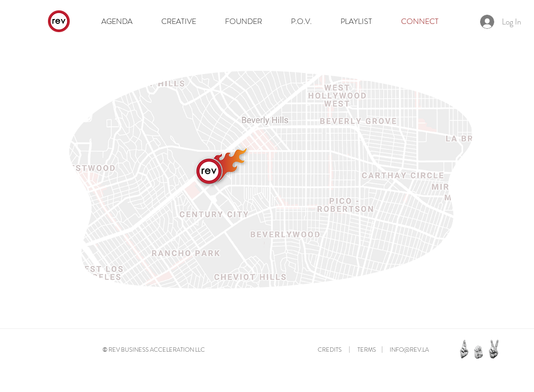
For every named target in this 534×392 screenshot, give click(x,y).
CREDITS (330, 350)
